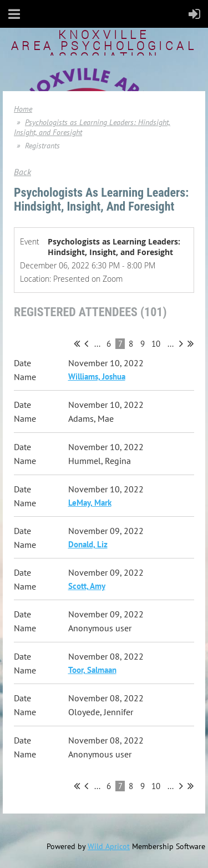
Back (22, 172)
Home (23, 109)
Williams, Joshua (97, 376)
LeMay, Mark (90, 503)
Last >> (191, 343)
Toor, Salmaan (92, 670)
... (97, 344)
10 (156, 344)
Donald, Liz (88, 544)
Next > (181, 343)
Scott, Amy (87, 586)
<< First (77, 343)
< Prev (86, 343)
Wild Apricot (109, 846)
